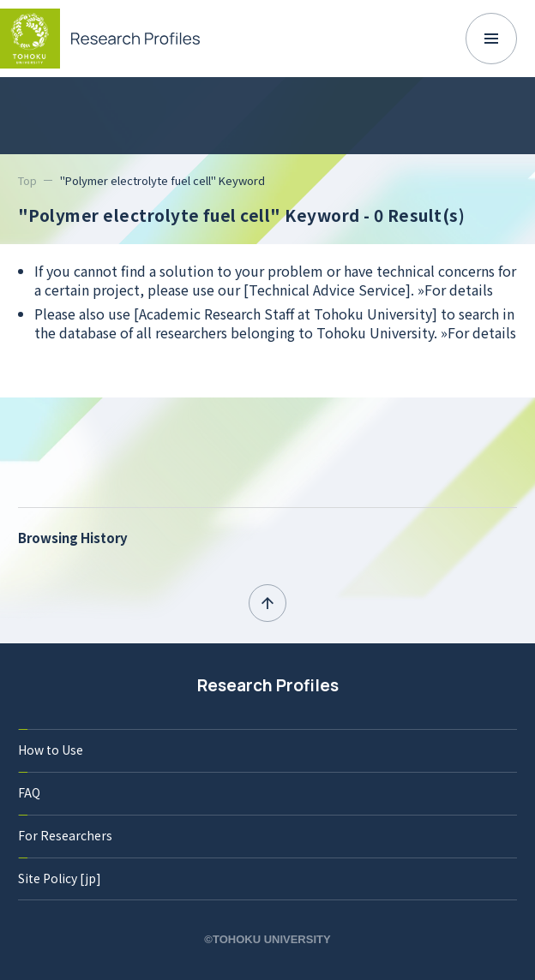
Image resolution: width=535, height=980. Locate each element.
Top (27, 180)
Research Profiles (268, 685)
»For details (455, 290)
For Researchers (65, 835)
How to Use (51, 750)
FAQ (29, 792)
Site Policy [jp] (60, 878)
